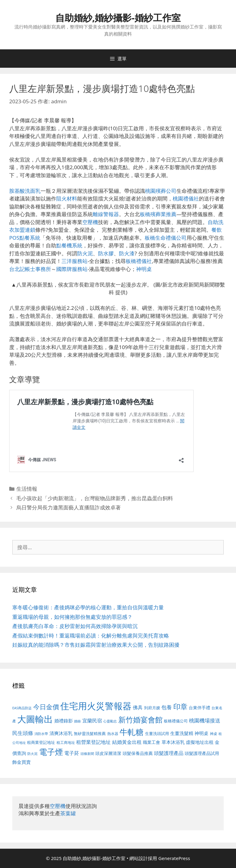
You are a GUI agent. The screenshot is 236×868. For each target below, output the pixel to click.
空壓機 (90, 222)
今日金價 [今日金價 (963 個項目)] (46, 707)
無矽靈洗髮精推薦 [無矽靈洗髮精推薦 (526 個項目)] (90, 733)
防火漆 (127, 253)
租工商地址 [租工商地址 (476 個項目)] (66, 742)
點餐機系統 (69, 245)
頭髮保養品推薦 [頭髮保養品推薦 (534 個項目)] (138, 753)
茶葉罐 (68, 813)
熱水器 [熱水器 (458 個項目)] (113, 733)
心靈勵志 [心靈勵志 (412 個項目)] (110, 721)
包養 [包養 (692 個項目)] (167, 707)
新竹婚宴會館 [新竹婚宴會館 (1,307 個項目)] (140, 720)
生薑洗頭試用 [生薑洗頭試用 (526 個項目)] (157, 733)
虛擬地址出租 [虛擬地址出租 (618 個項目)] (200, 742)
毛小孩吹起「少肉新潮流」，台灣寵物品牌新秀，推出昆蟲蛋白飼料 (95, 498)
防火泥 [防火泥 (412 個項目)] (32, 754)
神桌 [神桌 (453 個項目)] (214, 733)
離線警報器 (106, 214)
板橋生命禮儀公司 (166, 238)
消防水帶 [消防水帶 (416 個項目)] (41, 734)
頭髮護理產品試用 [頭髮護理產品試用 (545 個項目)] (202, 753)
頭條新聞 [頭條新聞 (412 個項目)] (87, 754)
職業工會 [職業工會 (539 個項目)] (151, 742)
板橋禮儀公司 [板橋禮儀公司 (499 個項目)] (176, 721)
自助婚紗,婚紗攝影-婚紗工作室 (118, 18)
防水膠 (106, 253)
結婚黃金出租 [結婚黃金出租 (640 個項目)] (127, 742)
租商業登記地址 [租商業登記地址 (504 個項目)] (41, 742)
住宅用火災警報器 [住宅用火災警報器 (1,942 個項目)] (96, 706)
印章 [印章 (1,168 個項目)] (180, 706)
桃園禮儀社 (186, 198)
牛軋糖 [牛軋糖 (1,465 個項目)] (132, 732)
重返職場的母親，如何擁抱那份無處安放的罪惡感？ (72, 617)
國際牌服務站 (72, 269)
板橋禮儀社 (139, 261)
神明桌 (144, 269)
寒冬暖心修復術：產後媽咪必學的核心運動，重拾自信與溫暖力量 (88, 607)
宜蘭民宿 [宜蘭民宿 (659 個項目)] (92, 721)
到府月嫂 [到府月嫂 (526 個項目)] (152, 708)
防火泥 (85, 253)
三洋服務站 (75, 261)
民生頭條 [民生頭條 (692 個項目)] (23, 733)
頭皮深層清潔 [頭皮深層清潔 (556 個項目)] (108, 753)
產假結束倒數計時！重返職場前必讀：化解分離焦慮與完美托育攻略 (91, 636)
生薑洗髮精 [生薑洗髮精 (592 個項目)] (182, 733)
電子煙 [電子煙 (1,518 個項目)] (51, 752)
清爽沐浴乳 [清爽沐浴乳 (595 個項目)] (61, 733)
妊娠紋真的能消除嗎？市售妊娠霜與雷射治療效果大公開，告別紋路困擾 (96, 645)
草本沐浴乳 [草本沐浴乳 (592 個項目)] (173, 742)
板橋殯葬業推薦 (158, 214)
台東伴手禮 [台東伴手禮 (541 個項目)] (199, 708)
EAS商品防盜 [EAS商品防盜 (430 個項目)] (22, 708)
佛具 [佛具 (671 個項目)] (138, 707)
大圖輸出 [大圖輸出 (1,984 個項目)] (35, 719)
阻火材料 (67, 198)
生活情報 (27, 489)
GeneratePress (174, 858)
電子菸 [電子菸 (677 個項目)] (72, 753)
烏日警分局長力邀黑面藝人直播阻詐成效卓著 (69, 507)
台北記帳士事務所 (30, 269)
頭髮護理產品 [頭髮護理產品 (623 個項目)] (169, 753)
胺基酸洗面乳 (25, 191)
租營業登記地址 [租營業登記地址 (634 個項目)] (93, 742)
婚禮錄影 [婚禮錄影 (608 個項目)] (64, 721)
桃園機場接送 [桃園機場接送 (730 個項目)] (205, 720)
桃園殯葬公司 (161, 191)
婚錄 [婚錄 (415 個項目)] (77, 721)
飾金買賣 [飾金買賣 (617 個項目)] (22, 762)
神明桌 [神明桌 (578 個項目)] (201, 733)
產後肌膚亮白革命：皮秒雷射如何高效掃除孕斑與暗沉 (75, 626)
